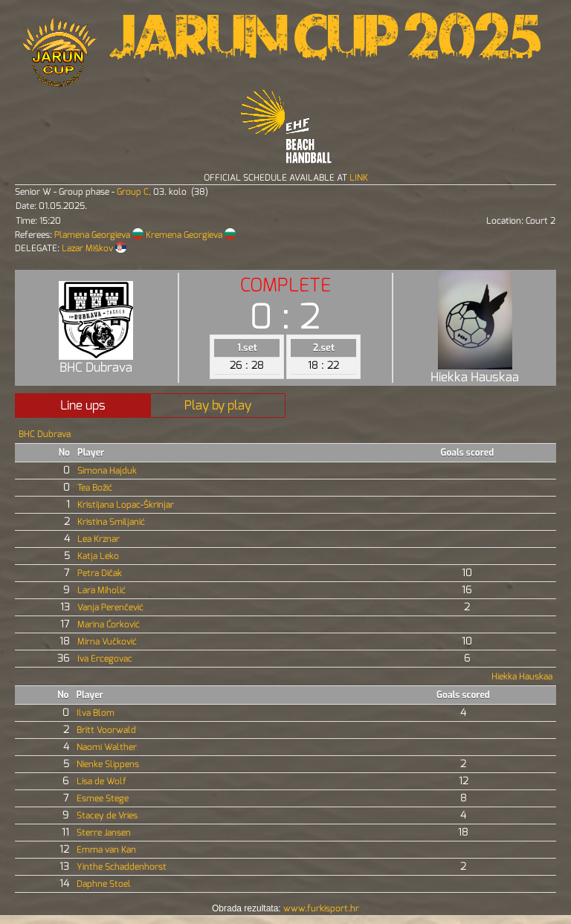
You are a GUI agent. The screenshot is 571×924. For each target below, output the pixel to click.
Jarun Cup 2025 (325, 45)
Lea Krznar (99, 539)
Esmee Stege (103, 798)
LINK (359, 178)
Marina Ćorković (109, 624)
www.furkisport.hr (321, 908)
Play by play (218, 406)
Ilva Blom (96, 713)
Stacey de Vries (107, 815)
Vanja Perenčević (110, 607)
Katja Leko (98, 556)
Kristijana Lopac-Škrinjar (126, 505)
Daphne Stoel (104, 884)
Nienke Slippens (108, 764)
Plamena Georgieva (93, 235)
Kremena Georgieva (185, 235)
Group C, (135, 192)
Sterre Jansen (104, 833)
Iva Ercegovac (105, 659)
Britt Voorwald (106, 730)
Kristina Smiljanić (111, 522)
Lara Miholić (101, 590)
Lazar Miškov (88, 248)
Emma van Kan (106, 850)
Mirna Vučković (107, 642)
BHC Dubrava (45, 434)
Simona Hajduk (107, 471)
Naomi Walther (107, 747)
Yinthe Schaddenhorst (122, 867)
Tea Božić (95, 488)
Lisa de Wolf (101, 781)
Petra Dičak (100, 573)
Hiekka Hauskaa (522, 676)
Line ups (83, 406)
